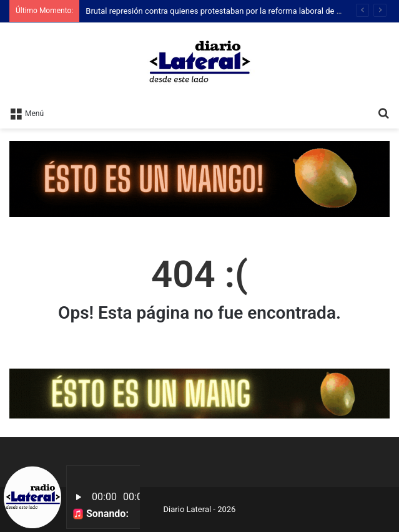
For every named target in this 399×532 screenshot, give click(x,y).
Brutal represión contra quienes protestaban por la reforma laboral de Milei (219, 11)
